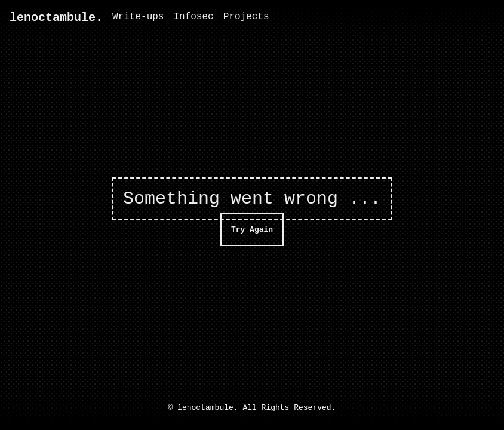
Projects (246, 17)
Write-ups (138, 17)
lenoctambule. (56, 18)
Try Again (252, 229)
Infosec (193, 17)
